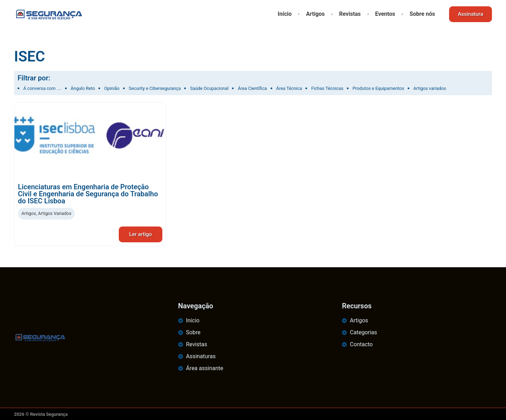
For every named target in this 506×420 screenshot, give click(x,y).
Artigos (315, 14)
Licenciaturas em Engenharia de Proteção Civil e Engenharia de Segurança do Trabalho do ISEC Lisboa (88, 194)
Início (285, 14)
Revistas (350, 14)
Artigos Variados (55, 213)
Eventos (385, 14)
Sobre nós (422, 14)
